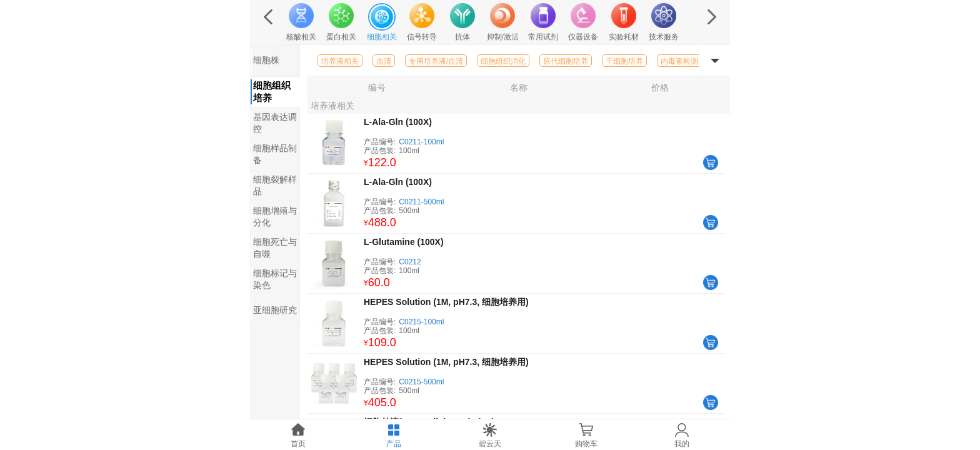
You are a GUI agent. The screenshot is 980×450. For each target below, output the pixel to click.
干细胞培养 (624, 61)
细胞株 (266, 60)
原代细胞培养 (566, 61)
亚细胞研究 (275, 310)
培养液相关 (340, 61)
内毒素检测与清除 (691, 61)
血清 (384, 61)
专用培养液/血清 (436, 61)
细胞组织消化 (503, 61)
